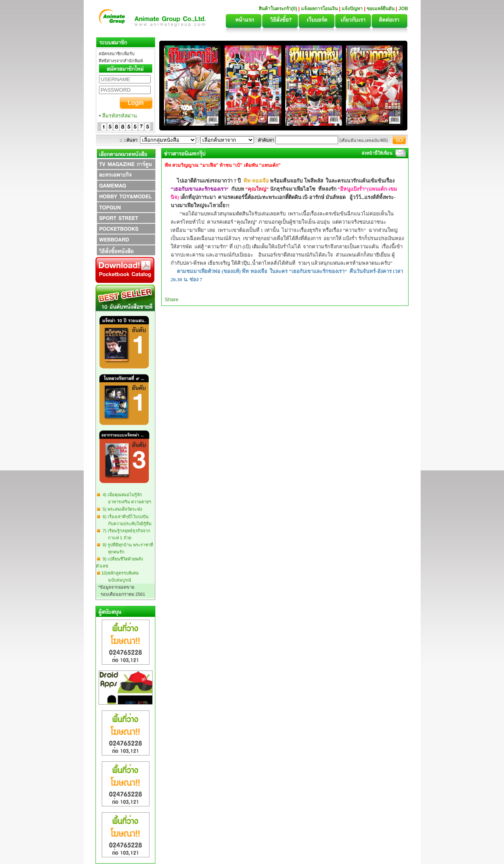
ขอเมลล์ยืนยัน (381, 9)
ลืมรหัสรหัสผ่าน (120, 116)
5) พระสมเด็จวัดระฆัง (121, 509)
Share (172, 299)
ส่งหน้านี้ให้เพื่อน (377, 153)
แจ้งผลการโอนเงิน (319, 9)
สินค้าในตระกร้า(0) (279, 9)
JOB (403, 9)
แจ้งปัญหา (352, 9)
